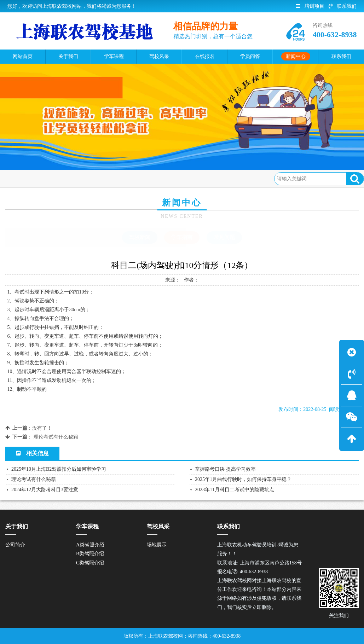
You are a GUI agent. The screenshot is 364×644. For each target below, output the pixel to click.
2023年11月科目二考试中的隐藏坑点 (234, 490)
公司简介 (15, 545)
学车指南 (88, 178)
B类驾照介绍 (90, 554)
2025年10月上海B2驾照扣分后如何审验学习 (59, 469)
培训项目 (310, 6)
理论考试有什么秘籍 (56, 437)
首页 (36, 178)
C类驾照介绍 (90, 563)
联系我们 (343, 6)
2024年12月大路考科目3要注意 (45, 490)
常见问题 (224, 237)
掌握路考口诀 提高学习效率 (225, 469)
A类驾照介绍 (90, 545)
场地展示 (157, 545)
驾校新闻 (140, 237)
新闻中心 (60, 178)
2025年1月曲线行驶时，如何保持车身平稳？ (243, 479)
